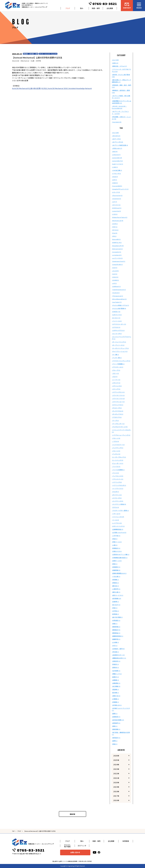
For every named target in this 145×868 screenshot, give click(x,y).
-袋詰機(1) (115, 689)
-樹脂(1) (115, 624)
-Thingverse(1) (117, 296)
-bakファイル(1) (117, 164)
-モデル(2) (115, 507)
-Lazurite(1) (116, 211)
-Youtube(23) (117, 122)
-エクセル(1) (116, 327)
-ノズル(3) (115, 441)
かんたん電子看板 (67, 846)
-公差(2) (115, 545)
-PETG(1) (115, 230)
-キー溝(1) (115, 355)
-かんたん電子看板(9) (119, 308)
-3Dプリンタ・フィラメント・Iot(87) (120, 112)
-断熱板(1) (115, 614)
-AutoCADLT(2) (117, 161)
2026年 (116, 756)
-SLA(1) (115, 268)
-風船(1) (115, 744)
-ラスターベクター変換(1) (120, 510)
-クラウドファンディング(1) (121, 361)
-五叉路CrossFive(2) (119, 532)
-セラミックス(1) (118, 405)
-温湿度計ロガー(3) (118, 655)
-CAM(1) (115, 167)
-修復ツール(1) (117, 542)
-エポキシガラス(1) (118, 330)
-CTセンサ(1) (116, 173)
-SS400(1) (115, 280)
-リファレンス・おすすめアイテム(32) (121, 70)
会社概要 (110, 8)
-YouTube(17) (117, 302)
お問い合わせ (75, 852)
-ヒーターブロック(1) (119, 457)
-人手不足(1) (116, 536)
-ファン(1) (115, 473)
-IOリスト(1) (116, 205)
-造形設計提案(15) (118, 720)
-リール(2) (115, 520)
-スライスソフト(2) (118, 398)
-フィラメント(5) (118, 476)
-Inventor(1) (117, 199)
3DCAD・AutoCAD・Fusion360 (48, 54)
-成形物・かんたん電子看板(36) (121, 76)
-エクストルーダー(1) (119, 324)
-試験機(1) (115, 702)
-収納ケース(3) (117, 561)
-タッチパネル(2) (118, 411)
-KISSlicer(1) (117, 208)
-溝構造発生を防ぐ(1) (119, 658)
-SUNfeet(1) (116, 286)
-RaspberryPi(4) (118, 246)
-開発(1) (115, 726)
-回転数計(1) (116, 567)
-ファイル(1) (116, 466)
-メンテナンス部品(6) (119, 504)
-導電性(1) (115, 583)
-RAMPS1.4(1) (117, 242)
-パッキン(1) (116, 454)
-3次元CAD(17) (117, 148)
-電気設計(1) (116, 738)
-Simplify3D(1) (117, 264)
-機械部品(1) (116, 633)
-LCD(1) (115, 214)
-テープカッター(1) (118, 424)
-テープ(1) (115, 420)
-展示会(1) (115, 586)
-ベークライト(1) (118, 488)
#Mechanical (25, 61)
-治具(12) (115, 63)
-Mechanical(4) (118, 221)
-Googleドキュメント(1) (120, 189)
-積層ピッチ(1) (117, 674)
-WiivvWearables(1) (119, 299)
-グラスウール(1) (118, 367)
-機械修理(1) (116, 627)
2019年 (116, 787)
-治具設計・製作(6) (118, 649)
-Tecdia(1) (116, 293)
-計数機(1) (115, 699)
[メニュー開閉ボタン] (139, 6)
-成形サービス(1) (118, 595)
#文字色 (38, 61)
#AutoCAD (16, 61)
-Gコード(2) (116, 192)
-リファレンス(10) (118, 517)
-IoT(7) (114, 202)
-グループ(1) (116, 370)
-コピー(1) (115, 373)
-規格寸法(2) (116, 696)
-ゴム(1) (115, 377)
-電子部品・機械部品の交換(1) (121, 733)
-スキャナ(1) (116, 383)
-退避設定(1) (116, 717)
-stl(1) (114, 283)
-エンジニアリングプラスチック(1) (122, 338)
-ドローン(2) (116, 438)
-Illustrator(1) (117, 195)
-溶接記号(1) (116, 661)
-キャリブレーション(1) (120, 351)
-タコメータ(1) (117, 408)
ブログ (68, 8)
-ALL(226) (115, 60)
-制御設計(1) (116, 548)
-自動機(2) (115, 680)
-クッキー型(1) (117, 358)
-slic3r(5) (115, 271)
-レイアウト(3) (117, 523)
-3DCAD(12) (116, 136)
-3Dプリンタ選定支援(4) (120, 145)
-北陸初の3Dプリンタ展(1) (121, 554)
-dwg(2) (115, 177)
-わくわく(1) (116, 318)
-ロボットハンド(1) (118, 526)
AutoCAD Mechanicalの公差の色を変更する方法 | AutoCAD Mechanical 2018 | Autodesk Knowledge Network (52, 88)
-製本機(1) (115, 693)
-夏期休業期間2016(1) (119, 573)
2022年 (116, 774)
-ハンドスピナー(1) (118, 445)
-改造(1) (115, 608)
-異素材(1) (115, 667)
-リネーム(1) (116, 514)
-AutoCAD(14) (117, 158)
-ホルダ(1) (115, 492)
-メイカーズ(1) (117, 498)
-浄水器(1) (115, 652)
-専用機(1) (115, 580)
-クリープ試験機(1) (118, 364)
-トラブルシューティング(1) (121, 435)
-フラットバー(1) (118, 479)
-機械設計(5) (116, 630)
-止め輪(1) (115, 642)
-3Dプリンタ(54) (117, 142)
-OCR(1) (115, 224)
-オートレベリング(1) (119, 342)
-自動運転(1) (116, 683)
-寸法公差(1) (116, 576)
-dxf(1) (114, 180)
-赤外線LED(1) (117, 705)
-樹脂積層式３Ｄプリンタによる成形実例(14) (122, 102)
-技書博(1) (115, 602)
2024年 (116, 765)
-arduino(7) (116, 155)
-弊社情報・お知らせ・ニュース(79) (122, 118)
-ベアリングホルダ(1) (119, 485)
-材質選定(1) (116, 620)
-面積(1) (115, 741)
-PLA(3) (115, 233)
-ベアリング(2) (117, 482)
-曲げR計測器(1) (117, 617)
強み (82, 8)
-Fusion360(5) (117, 186)
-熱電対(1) (115, 664)
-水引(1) (115, 646)
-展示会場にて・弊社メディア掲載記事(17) (121, 81)
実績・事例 (96, 8)
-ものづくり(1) (117, 315)
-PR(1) (114, 236)
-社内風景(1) (116, 671)
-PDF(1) (115, 227)
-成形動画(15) (117, 598)
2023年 (116, 769)
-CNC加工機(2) (117, 170)
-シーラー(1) (116, 380)
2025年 (116, 760)
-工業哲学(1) (116, 589)
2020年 (116, 783)
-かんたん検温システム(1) (120, 305)
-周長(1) (115, 564)
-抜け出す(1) (116, 605)
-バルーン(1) (116, 451)
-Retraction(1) (117, 249)
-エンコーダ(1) (117, 334)
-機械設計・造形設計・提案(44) (121, 91)
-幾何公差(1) (116, 592)
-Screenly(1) (117, 252)
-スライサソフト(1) (118, 395)
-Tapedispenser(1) (119, 290)
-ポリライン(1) (117, 495)
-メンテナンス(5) (118, 501)
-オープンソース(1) (118, 345)
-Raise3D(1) (116, 239)
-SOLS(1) (115, 277)
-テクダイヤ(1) (117, 417)
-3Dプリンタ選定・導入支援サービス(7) (121, 97)
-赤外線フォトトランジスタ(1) (121, 709)
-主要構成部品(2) (118, 529)
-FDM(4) (115, 183)
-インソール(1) (117, 321)
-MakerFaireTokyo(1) (120, 217)
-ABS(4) (115, 151)
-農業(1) (115, 714)
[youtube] (95, 852)
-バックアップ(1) (118, 448)
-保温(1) (115, 539)
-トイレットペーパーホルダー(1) (122, 431)
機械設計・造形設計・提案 (31, 54)
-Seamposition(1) (119, 261)
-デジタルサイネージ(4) (120, 427)
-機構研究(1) (116, 639)
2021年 (116, 778)
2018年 (116, 791)
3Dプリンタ (82, 846)
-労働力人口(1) (117, 551)
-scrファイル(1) (117, 258)
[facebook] (99, 852)
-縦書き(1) (115, 677)
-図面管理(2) (116, 570)
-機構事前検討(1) (118, 636)
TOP (13, 831)
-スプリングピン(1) (118, 392)
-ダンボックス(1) (118, 414)
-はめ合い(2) (116, 312)
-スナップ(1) (116, 389)
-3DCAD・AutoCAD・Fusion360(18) (119, 107)
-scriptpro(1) (117, 255)
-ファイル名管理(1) (118, 470)
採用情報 (126, 841)
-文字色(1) (115, 611)
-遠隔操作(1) (116, 723)
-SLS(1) (115, 274)
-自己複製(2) (116, 686)
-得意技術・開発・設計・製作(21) (122, 86)
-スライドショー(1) (118, 402)
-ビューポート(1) (118, 463)
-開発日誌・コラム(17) (119, 66)
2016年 (116, 800)
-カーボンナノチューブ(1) (120, 348)
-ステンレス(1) (117, 386)
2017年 (116, 796)
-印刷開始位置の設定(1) (120, 558)
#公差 (32, 61)
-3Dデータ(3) (116, 139)
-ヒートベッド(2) (118, 460)
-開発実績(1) (116, 729)
